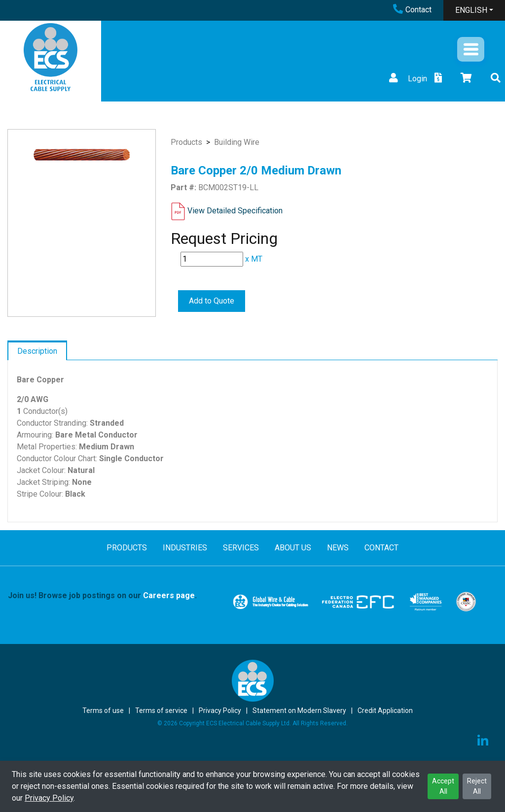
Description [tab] (37, 351)
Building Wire (237, 142)
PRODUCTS (127, 548)
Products (186, 142)
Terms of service (161, 710)
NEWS (338, 548)
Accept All (443, 786)
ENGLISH (471, 10)
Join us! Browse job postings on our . (102, 595)
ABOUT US (293, 548)
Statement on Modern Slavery (299, 710)
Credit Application (385, 710)
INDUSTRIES (185, 548)
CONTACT (381, 548)
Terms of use (103, 710)
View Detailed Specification (235, 211)
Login (407, 79)
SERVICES (241, 548)
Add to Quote (212, 301)
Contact (412, 10)
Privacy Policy (49, 798)
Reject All (477, 786)
